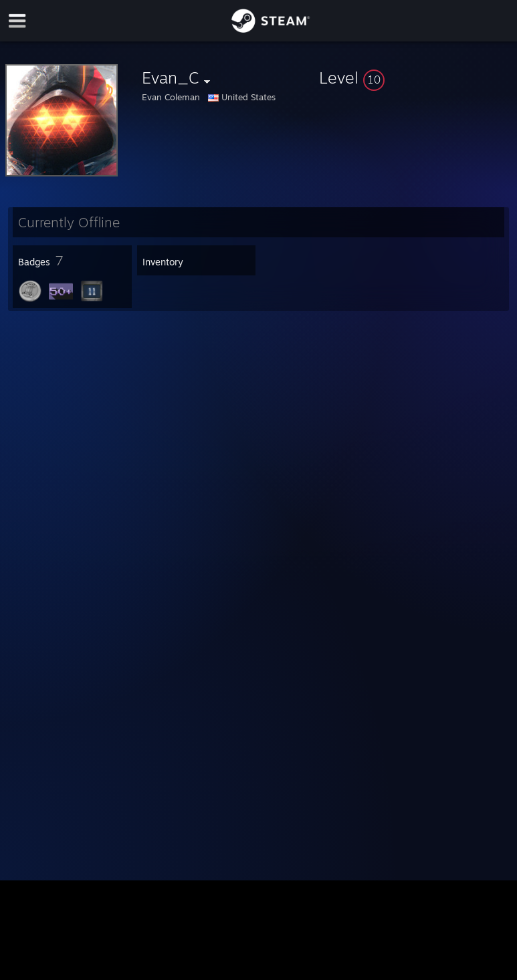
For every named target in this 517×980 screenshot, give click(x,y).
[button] (415, 78)
